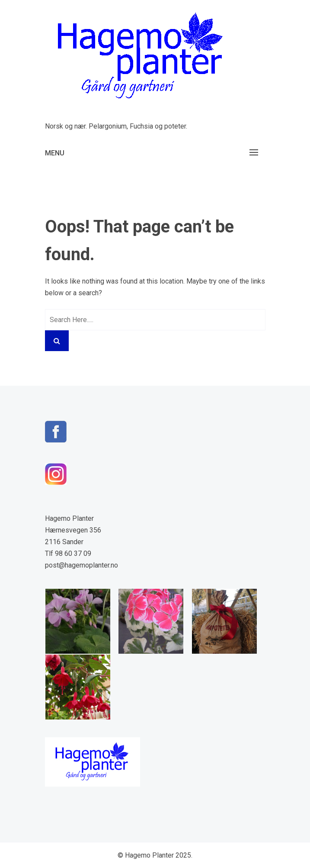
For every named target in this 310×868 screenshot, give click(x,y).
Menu (55, 153)
